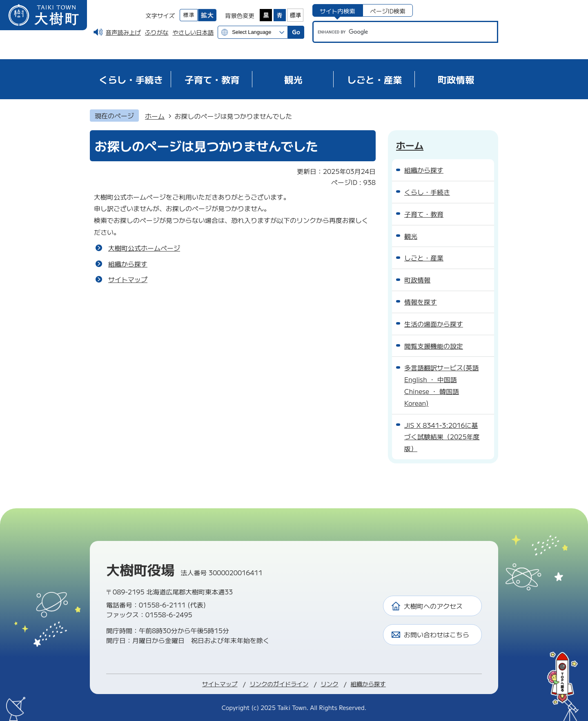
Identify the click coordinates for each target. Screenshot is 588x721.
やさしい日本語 (193, 32)
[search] (398, 32)
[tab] (337, 10)
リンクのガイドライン (279, 684)
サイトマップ (128, 279)
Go (296, 32)
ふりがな (157, 32)
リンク (329, 684)
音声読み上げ (123, 32)
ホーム (155, 116)
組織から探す (128, 264)
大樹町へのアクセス (433, 606)
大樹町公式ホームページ (144, 248)
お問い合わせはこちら (437, 634)
